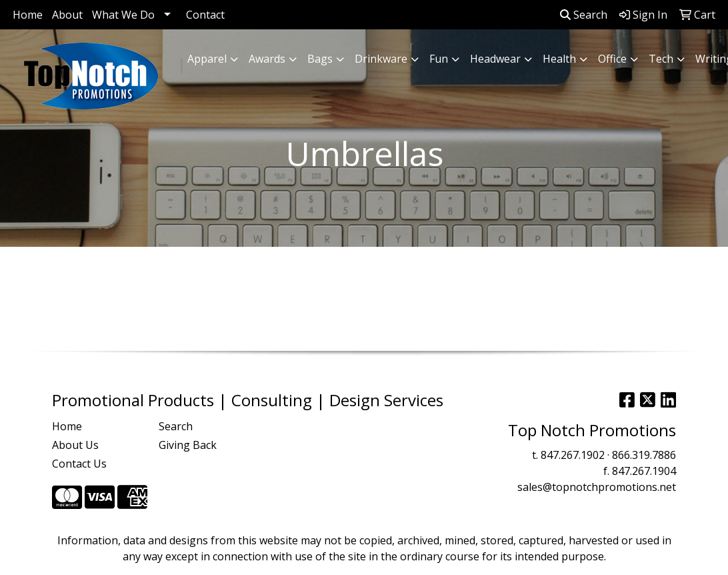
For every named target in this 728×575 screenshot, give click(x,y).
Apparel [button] (207, 59)
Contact (205, 15)
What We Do (123, 15)
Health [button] (559, 59)
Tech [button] (661, 59)
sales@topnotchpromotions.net (597, 487)
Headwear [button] (495, 59)
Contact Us (79, 464)
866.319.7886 (644, 455)
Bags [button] (320, 59)
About (67, 15)
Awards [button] (267, 59)
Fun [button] (439, 59)
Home (28, 15)
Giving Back (188, 445)
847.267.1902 (573, 455)
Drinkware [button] (381, 59)
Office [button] (612, 59)
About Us (75, 445)
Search (584, 15)
